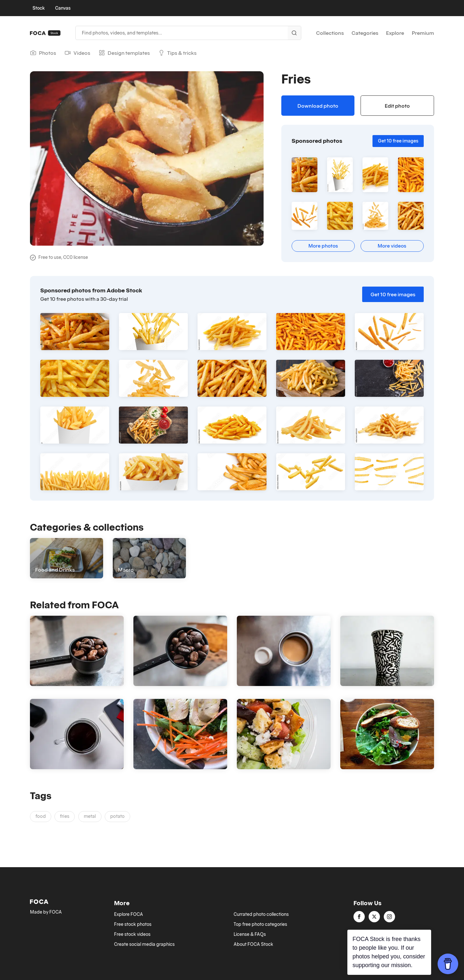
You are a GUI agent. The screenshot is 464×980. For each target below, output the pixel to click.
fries (65, 816)
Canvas (63, 8)
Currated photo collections (261, 914)
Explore (395, 33)
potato (117, 816)
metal (90, 816)
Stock (39, 8)
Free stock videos (132, 934)
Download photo (318, 106)
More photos (323, 246)
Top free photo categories (260, 924)
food (41, 816)
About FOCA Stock (253, 944)
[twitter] (374, 917)
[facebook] (359, 917)
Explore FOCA (129, 914)
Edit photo (397, 106)
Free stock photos (133, 924)
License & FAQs (250, 934)
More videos (392, 246)
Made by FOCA (46, 912)
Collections (330, 33)
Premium (423, 33)
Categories (365, 33)
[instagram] (389, 917)
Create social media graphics (144, 944)
